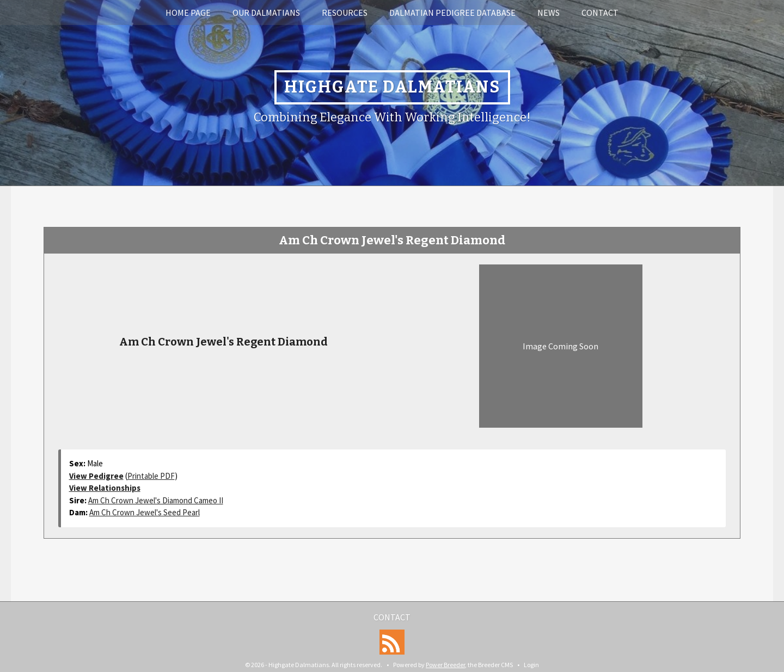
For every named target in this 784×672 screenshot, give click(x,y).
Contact (600, 13)
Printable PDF (151, 476)
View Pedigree (96, 476)
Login (531, 665)
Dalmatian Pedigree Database (452, 13)
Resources (345, 13)
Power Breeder (445, 665)
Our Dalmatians (266, 13)
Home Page (188, 13)
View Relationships (105, 488)
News (549, 13)
